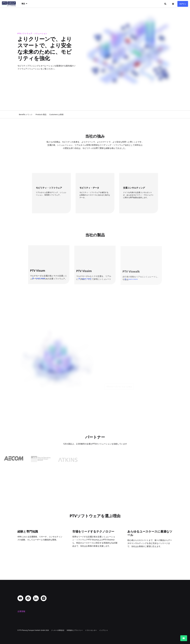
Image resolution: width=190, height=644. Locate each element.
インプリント (104, 630)
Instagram (44, 582)
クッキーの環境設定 (58, 630)
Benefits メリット (26, 114)
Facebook (28, 582)
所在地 (20, 604)
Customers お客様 (56, 114)
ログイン (183, 4)
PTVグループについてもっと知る (119, 388)
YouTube (20, 582)
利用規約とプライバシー (75, 630)
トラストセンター (91, 630)
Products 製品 (41, 114)
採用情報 (21, 607)
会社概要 (21, 600)
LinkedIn (36, 582)
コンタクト (22, 611)
